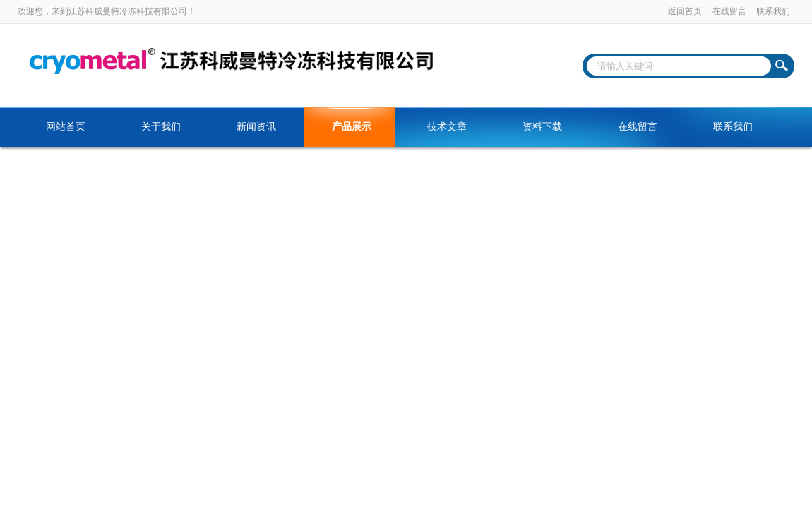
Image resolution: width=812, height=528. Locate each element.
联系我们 (773, 11)
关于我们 (161, 127)
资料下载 (542, 127)
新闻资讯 (256, 127)
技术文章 (447, 127)
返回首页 (685, 11)
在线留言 (729, 11)
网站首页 (66, 127)
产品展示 (352, 127)
